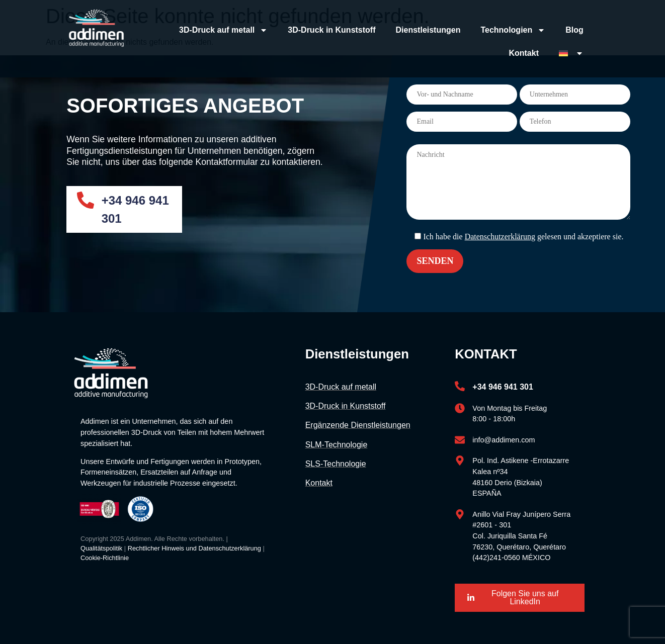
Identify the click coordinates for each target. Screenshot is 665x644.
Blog (574, 30)
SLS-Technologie (336, 464)
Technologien (513, 30)
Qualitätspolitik (101, 548)
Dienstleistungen (428, 30)
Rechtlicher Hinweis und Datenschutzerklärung (194, 548)
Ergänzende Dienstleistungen (358, 425)
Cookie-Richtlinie (105, 558)
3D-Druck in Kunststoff (331, 30)
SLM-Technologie (337, 445)
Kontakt (524, 53)
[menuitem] (571, 53)
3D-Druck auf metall (223, 30)
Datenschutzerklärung (500, 237)
